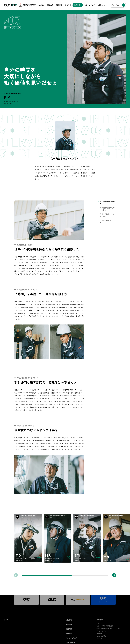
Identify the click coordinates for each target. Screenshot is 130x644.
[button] (114, 575)
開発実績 (59, 5)
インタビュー (101, 623)
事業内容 (50, 5)
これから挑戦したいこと (107, 222)
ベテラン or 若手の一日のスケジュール (108, 629)
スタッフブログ (90, 5)
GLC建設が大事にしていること (107, 209)
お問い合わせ (102, 5)
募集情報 (99, 634)
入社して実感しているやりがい (107, 215)
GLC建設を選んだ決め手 (107, 203)
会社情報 (41, 5)
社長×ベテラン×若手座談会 (105, 626)
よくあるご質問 (101, 636)
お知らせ (68, 5)
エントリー (100, 639)
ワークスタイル (101, 631)
